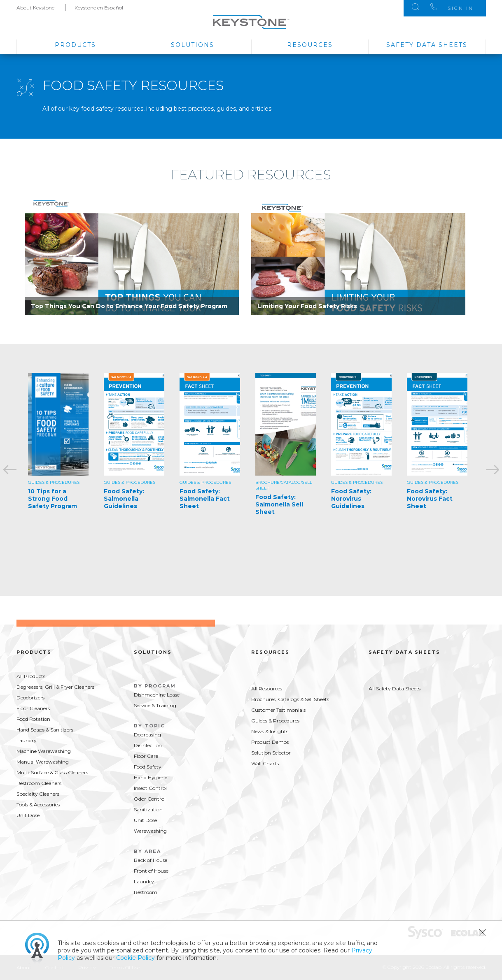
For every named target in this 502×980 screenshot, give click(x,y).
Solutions (193, 45)
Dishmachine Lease (157, 695)
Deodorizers (30, 698)
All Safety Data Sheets (395, 689)
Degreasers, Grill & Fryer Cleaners (55, 687)
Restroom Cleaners (39, 783)
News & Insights (270, 731)
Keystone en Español (99, 8)
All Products (31, 676)
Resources (310, 45)
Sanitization (148, 809)
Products (75, 45)
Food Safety (148, 767)
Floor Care (146, 756)
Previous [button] (10, 470)
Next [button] (492, 470)
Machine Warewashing (44, 751)
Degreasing (147, 735)
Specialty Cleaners (38, 794)
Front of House (151, 871)
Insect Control (150, 788)
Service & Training (155, 705)
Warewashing (150, 831)
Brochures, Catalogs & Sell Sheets (290, 699)
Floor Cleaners (33, 708)
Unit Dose (28, 815)
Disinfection (148, 745)
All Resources (267, 689)
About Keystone (35, 8)
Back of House (151, 860)
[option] (132, 255)
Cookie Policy (135, 958)
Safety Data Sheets (427, 45)
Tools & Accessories (38, 805)
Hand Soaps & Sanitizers (45, 730)
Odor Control (150, 799)
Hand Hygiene (151, 777)
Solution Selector (271, 753)
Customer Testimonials (278, 710)
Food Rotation (33, 719)
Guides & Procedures (275, 721)
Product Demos (270, 742)
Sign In (461, 8)
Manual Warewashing (43, 762)
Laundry (27, 740)
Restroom (146, 892)
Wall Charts (265, 763)
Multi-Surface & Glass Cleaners (52, 772)
